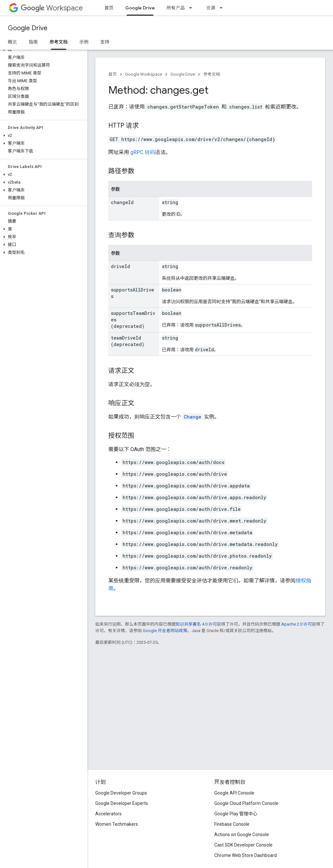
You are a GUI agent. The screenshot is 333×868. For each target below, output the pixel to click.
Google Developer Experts (122, 803)
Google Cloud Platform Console (246, 803)
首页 (109, 8)
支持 (105, 42)
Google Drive (28, 28)
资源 (211, 8)
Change (193, 417)
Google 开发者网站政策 (165, 631)
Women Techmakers (117, 824)
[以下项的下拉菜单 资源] (223, 8)
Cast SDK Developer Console (243, 845)
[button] (42, 50)
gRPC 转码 (143, 152)
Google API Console (234, 793)
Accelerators (108, 814)
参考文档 (212, 74)
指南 (33, 42)
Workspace (52, 8)
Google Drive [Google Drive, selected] (140, 8)
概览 (12, 42)
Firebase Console (232, 824)
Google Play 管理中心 (236, 814)
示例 (84, 42)
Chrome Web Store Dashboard (246, 855)
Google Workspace (144, 74)
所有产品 (176, 8)
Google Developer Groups (121, 793)
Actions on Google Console (242, 835)
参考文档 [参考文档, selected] (59, 42)
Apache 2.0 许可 (297, 624)
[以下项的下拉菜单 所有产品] (193, 8)
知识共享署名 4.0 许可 (196, 624)
